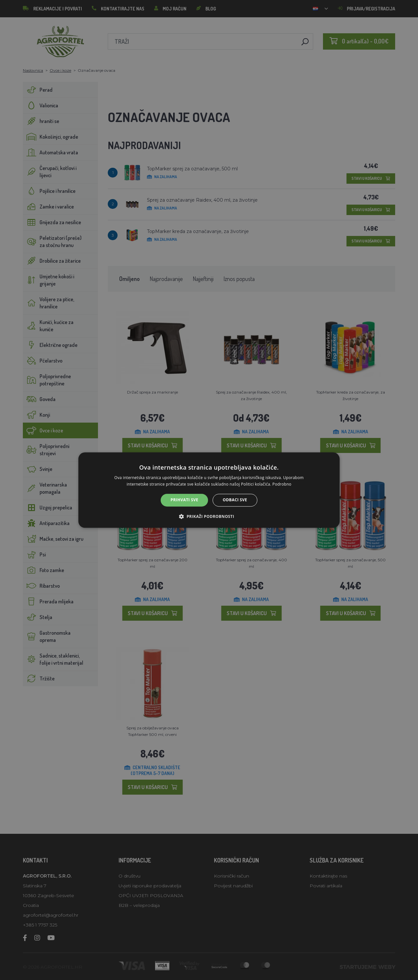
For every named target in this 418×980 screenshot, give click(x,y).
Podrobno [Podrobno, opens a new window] (282, 484)
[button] (209, 516)
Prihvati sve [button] (184, 500)
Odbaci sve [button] (235, 500)
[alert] (209, 490)
